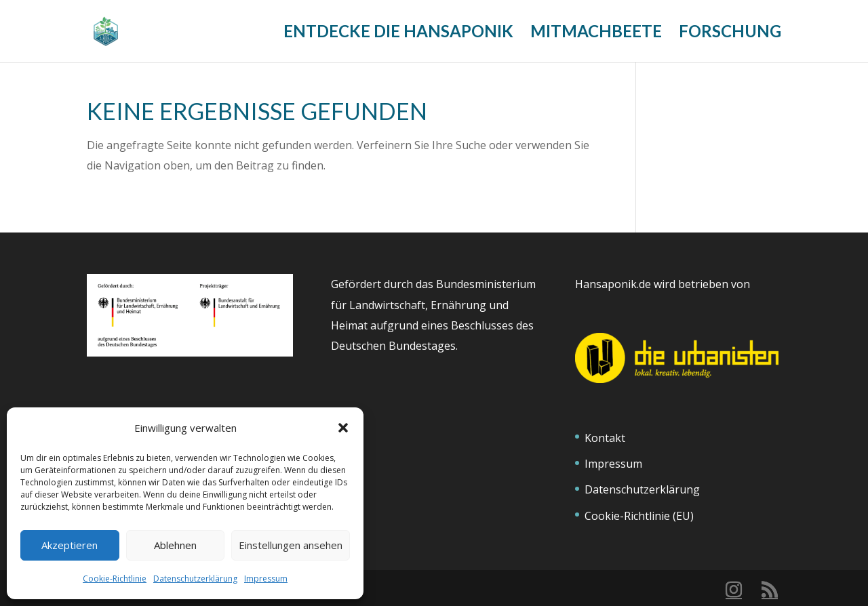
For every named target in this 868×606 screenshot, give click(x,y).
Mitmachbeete (596, 34)
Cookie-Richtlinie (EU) (639, 516)
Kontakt (605, 438)
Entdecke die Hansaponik (398, 34)
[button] (343, 428)
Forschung (730, 34)
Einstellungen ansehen (291, 545)
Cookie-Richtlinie (115, 579)
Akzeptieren (70, 545)
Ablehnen (175, 545)
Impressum (266, 579)
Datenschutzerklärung (195, 579)
